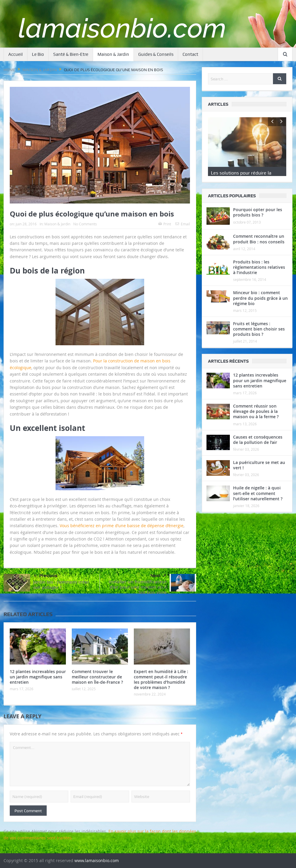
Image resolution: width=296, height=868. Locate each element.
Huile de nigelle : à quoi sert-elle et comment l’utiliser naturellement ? (258, 503)
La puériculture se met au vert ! (259, 475)
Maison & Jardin (113, 54)
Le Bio (38, 54)
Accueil (16, 54)
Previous (45, 576)
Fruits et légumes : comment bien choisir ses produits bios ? (259, 339)
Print (165, 224)
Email (183, 224)
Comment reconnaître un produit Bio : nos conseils (259, 249)
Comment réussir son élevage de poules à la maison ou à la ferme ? (256, 421)
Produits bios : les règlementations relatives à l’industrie (259, 277)
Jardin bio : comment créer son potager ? (61, 585)
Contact (190, 54)
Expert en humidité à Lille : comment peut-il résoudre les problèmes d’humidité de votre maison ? (161, 680)
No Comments (85, 224)
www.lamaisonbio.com (97, 860)
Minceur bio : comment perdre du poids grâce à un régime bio (260, 308)
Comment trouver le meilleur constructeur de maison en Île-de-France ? (97, 677)
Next (158, 576)
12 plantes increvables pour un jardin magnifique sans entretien (38, 677)
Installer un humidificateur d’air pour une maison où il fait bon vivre (138, 587)
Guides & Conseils (156, 54)
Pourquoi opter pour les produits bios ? (258, 222)
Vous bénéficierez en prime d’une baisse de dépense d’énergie (122, 526)
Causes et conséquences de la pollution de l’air (258, 449)
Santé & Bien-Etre (71, 54)
